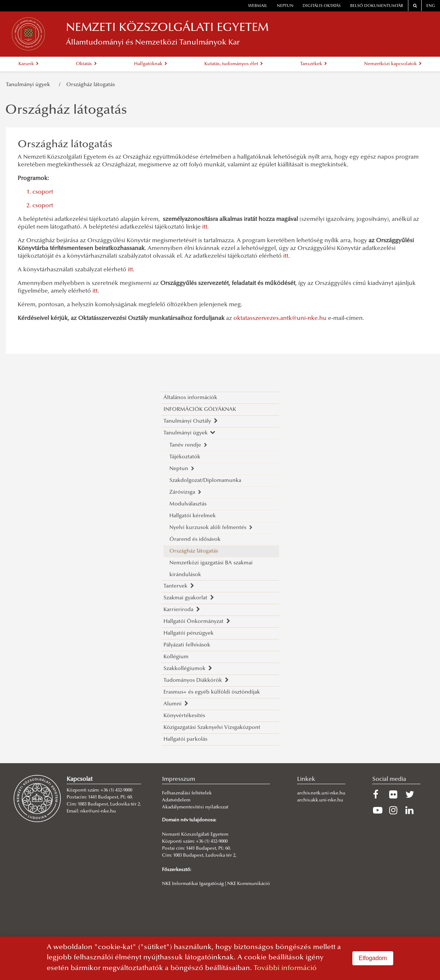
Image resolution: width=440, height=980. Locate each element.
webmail (258, 6)
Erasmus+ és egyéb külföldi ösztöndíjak (212, 692)
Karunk (29, 64)
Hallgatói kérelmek (193, 516)
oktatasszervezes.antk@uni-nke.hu (280, 318)
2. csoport (40, 206)
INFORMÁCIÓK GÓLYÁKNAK (200, 410)
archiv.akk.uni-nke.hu (320, 800)
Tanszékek (314, 64)
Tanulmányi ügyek (29, 85)
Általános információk (190, 398)
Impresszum (179, 779)
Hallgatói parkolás (185, 739)
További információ (285, 968)
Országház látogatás (91, 85)
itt (205, 227)
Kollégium (176, 657)
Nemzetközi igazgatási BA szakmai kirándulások (211, 569)
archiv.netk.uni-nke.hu (321, 793)
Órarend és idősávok (195, 540)
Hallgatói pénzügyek (189, 633)
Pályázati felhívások (187, 645)
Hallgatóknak (151, 64)
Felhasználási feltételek (187, 793)
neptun (285, 6)
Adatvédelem (176, 800)
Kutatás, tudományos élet (234, 64)
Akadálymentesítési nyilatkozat (195, 807)
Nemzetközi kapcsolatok (393, 64)
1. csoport (40, 192)
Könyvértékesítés (184, 716)
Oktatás (86, 64)
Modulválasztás (188, 504)
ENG (431, 6)
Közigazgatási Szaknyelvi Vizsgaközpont (212, 728)
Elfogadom (373, 958)
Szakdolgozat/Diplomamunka (205, 481)
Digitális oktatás (322, 6)
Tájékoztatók (185, 457)
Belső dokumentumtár (377, 6)
